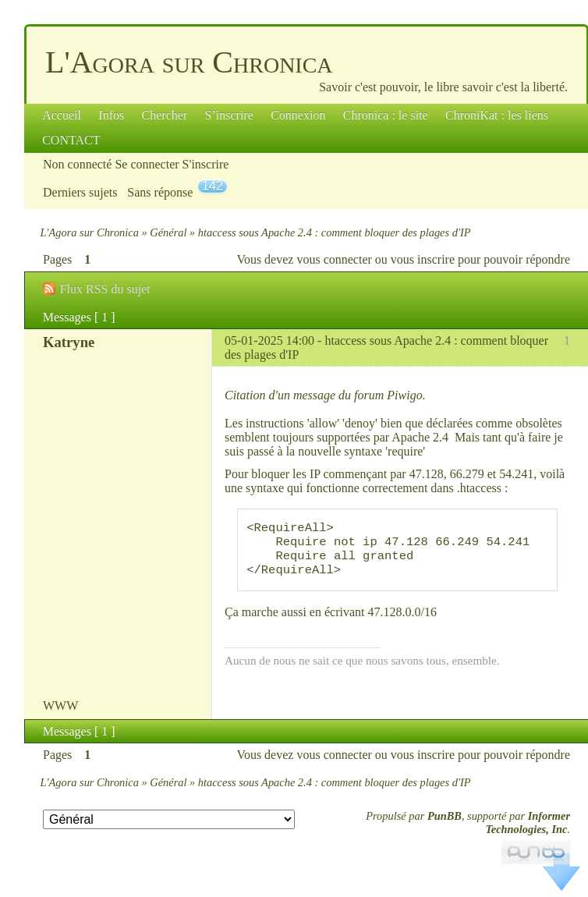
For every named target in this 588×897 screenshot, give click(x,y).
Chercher (165, 115)
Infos (111, 115)
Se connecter (147, 164)
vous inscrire (423, 259)
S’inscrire (229, 115)
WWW (60, 718)
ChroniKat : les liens (497, 115)
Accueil (62, 115)
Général (168, 232)
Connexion (298, 115)
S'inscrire (206, 164)
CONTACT (71, 140)
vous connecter (334, 259)
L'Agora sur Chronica (189, 62)
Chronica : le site (386, 115)
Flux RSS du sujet (105, 289)
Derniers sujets (80, 192)
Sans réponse (160, 192)
